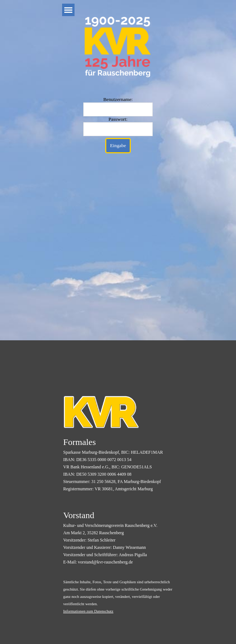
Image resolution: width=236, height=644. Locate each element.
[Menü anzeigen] (68, 10)
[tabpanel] (119, 464)
